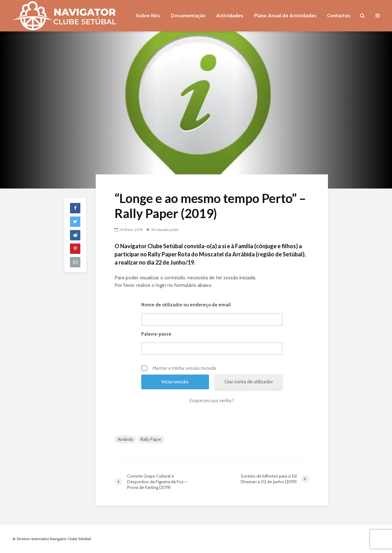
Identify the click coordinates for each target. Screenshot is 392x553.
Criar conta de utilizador (249, 382)
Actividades (230, 16)
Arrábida (125, 439)
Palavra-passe (156, 334)
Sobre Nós (148, 16)
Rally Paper (151, 439)
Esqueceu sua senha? (212, 401)
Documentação (188, 16)
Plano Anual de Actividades (285, 16)
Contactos (339, 16)
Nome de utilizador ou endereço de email (186, 305)
